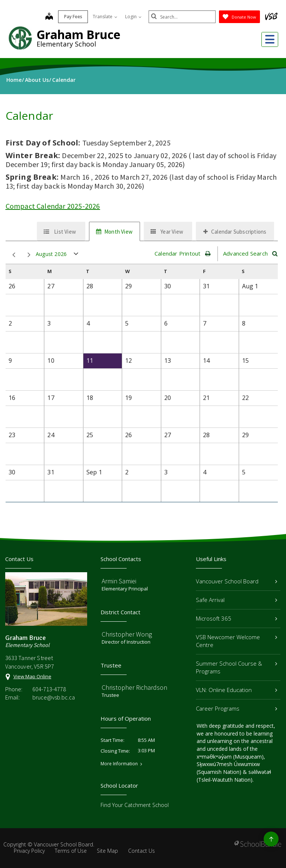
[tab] (61, 231)
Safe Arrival (236, 600)
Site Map (107, 851)
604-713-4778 (49, 689)
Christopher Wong (127, 634)
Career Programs (236, 708)
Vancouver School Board (236, 581)
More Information (119, 764)
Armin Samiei (119, 581)
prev (14, 255)
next (29, 255)
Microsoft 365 (236, 618)
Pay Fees (73, 17)
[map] (49, 17)
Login (133, 17)
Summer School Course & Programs (236, 667)
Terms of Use (71, 851)
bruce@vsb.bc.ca (54, 697)
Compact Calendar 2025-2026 (53, 206)
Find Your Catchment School (135, 805)
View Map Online (32, 676)
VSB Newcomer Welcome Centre (236, 641)
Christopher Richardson (134, 687)
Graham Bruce (78, 34)
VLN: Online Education (236, 690)
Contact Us (142, 851)
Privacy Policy (29, 851)
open (76, 255)
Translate (105, 17)
